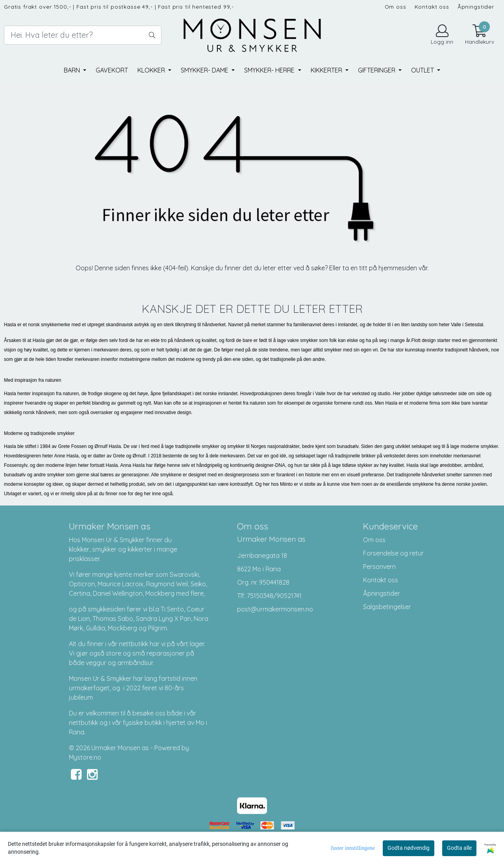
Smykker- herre (270, 70)
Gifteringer (377, 70)
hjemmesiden (398, 268)
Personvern (379, 567)
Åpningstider (476, 7)
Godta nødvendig (409, 848)
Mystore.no (85, 757)
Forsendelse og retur (393, 553)
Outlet (423, 70)
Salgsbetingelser (387, 607)
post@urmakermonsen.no (275, 609)
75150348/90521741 (274, 596)
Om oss (396, 7)
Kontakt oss (432, 7)
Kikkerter (327, 70)
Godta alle (459, 848)
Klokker (152, 70)
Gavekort (112, 70)
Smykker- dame (205, 70)
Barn (73, 70)
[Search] (83, 35)
